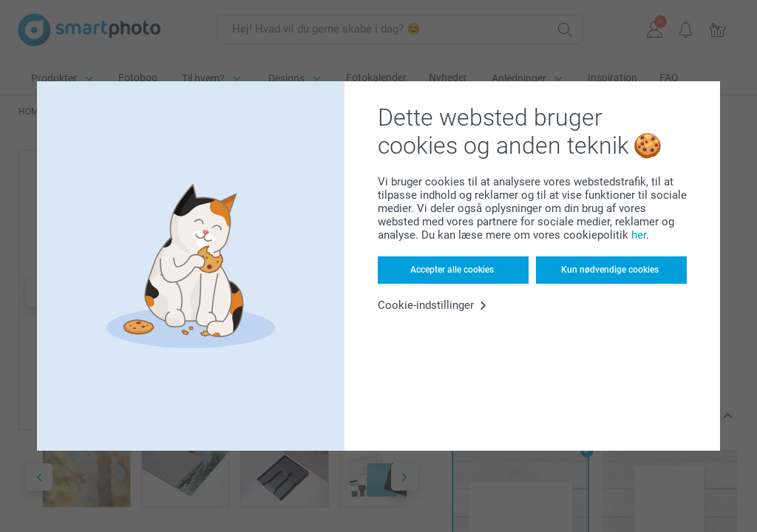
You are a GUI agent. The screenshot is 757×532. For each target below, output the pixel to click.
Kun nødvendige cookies (610, 270)
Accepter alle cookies (452, 270)
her (639, 235)
